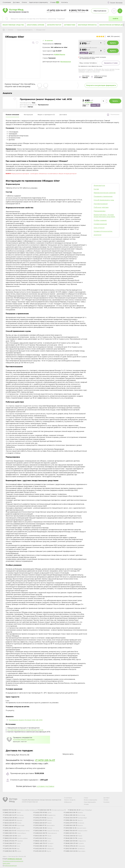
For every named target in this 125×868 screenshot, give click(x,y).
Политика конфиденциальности (13, 861)
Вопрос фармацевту (91, 800)
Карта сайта (6, 863)
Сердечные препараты (25, 30)
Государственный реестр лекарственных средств (25, 730)
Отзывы (86, 804)
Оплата (24, 2)
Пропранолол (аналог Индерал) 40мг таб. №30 (46, 99)
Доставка (106, 798)
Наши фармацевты (90, 802)
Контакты (106, 802)
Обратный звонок (100, 11)
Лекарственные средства (13, 25)
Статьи (86, 798)
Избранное (68, 802)
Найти (115, 19)
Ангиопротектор (54, 25)
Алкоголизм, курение (35, 25)
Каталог (11, 30)
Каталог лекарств (70, 800)
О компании (68, 798)
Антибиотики (70, 25)
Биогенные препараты (87, 25)
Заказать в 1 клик (111, 63)
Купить (113, 43)
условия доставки (45, 786)
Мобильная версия (10, 866)
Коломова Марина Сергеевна (24, 739)
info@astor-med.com (15, 859)
